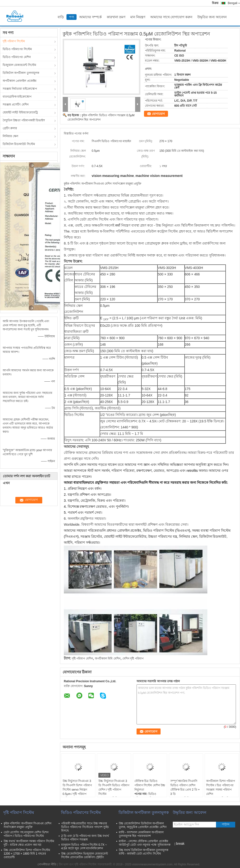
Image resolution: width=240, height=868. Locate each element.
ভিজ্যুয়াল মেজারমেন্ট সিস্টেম (19, 65)
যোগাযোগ (158, 114)
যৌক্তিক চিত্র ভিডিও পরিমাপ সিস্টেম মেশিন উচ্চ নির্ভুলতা (150, 785)
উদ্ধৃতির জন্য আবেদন (212, 17)
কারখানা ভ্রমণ (116, 17)
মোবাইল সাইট (182, 850)
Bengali (234, 3)
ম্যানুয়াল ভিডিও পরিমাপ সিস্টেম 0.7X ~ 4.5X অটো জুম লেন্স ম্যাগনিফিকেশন (84, 847)
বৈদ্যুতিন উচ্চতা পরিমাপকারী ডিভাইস (24, 120)
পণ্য (72, 17)
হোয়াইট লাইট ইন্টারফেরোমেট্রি (20, 112)
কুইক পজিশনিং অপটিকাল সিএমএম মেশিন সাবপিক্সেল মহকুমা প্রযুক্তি (27, 825)
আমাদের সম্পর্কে (90, 17)
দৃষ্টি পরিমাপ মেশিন (82, 658)
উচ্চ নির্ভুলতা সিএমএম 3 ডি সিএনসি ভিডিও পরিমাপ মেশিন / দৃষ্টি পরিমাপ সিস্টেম (114, 787)
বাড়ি (61, 17)
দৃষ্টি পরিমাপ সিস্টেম (14, 41)
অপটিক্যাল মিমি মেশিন (108, 658)
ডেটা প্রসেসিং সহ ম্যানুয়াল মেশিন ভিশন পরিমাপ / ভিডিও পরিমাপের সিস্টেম (26, 834)
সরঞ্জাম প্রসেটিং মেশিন (16, 105)
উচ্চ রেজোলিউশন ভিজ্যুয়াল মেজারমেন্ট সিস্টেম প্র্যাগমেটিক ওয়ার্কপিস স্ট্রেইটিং (84, 855)
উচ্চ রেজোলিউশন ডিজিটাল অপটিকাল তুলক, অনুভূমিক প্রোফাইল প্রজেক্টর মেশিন (143, 825)
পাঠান (226, 824)
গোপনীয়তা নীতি (47, 864)
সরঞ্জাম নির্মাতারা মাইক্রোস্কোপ (20, 89)
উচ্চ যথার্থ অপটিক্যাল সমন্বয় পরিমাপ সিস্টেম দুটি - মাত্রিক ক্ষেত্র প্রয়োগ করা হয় (29, 843)
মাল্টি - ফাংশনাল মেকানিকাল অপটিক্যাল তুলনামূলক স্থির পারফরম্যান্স (141, 834)
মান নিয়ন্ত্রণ (138, 17)
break (180, 844)
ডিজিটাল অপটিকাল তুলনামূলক (21, 73)
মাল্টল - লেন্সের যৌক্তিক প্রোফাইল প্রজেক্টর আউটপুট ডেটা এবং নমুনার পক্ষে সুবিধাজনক (145, 843)
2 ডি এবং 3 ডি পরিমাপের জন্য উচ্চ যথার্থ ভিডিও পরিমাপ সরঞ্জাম (85, 838)
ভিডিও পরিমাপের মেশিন (17, 57)
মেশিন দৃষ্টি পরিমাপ (133, 658)
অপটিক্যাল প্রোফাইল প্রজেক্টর (20, 81)
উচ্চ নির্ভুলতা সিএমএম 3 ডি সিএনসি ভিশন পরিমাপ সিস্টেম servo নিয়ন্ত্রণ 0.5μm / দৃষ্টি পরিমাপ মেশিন (77, 790)
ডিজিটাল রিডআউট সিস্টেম (19, 144)
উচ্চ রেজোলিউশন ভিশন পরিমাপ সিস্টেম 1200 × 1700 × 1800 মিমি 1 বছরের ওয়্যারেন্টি (27, 854)
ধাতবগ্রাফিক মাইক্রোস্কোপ (17, 97)
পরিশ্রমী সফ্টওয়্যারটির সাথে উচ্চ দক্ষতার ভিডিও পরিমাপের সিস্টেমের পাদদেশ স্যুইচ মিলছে (85, 827)
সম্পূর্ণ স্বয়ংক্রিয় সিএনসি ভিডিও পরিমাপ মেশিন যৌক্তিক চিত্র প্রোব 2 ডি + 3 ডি (185, 787)
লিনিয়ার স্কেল (10, 136)
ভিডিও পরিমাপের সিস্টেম (17, 49)
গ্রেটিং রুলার (10, 128)
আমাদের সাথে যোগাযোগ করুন (171, 17)
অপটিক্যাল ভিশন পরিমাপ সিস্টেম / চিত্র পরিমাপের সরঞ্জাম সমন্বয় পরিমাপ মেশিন (221, 787)
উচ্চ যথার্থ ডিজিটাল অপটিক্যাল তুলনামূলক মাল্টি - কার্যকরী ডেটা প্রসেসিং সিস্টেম (144, 852)
